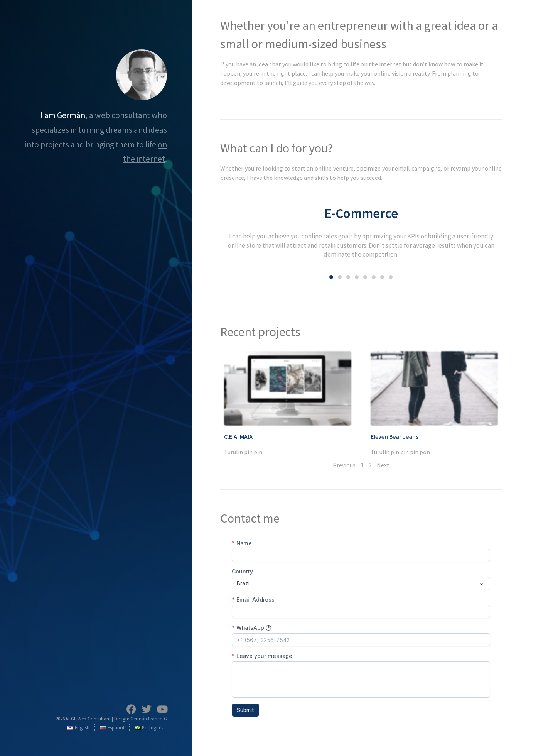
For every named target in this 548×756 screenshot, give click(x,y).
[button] (331, 277)
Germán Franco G (149, 719)
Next (383, 465)
